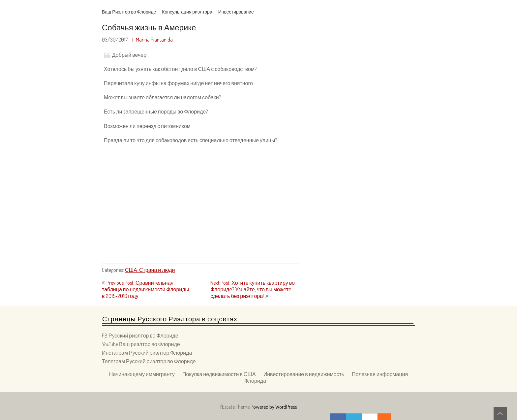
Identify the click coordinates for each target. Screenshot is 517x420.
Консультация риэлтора (187, 12)
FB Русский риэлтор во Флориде (140, 336)
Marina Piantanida (154, 40)
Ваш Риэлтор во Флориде (129, 12)
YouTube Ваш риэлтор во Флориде (141, 344)
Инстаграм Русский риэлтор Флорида (147, 353)
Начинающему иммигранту (142, 374)
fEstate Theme (235, 407)
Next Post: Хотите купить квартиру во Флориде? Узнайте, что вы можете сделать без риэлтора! (253, 289)
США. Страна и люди (150, 270)
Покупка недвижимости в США (219, 374)
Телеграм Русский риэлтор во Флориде (149, 361)
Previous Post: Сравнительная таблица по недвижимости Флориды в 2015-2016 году (145, 289)
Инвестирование (236, 12)
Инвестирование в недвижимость (304, 374)
